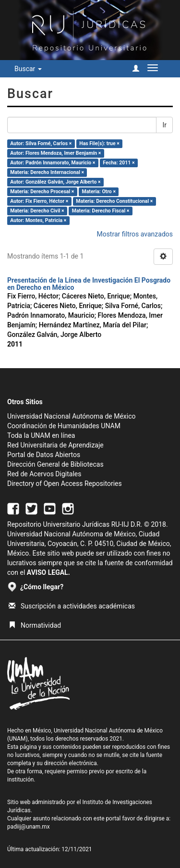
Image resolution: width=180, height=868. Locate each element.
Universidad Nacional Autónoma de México (72, 416)
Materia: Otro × (99, 192)
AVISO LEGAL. (48, 572)
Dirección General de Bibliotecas (55, 464)
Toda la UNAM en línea (41, 435)
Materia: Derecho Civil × (37, 211)
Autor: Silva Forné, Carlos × (41, 143)
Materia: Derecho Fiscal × (101, 211)
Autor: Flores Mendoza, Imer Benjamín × (55, 153)
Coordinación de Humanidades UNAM (64, 426)
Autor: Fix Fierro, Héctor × (39, 201)
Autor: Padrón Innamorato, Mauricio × (53, 163)
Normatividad (35, 625)
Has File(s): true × (99, 143)
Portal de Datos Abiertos (44, 455)
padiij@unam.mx (29, 827)
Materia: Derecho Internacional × (47, 172)
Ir (164, 125)
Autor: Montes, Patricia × (38, 220)
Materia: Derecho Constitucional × (114, 201)
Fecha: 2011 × (119, 163)
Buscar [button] (28, 69)
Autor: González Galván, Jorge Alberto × (55, 182)
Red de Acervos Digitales (44, 474)
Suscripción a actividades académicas (72, 606)
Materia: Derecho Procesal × (42, 192)
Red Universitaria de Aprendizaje (55, 445)
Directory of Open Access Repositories (65, 484)
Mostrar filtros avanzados (135, 234)
